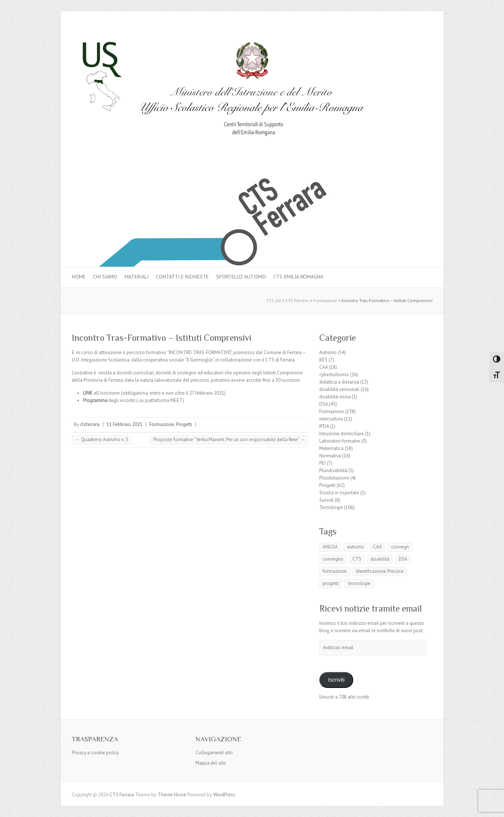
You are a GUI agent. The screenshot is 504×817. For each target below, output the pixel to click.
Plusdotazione (334, 478)
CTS (357, 559)
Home (79, 277)
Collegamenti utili (214, 753)
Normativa (330, 456)
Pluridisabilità (333, 470)
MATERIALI (137, 277)
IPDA (324, 426)
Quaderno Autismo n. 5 (102, 439)
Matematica (331, 448)
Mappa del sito (211, 763)
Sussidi (326, 500)
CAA (324, 367)
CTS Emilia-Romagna (298, 277)
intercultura (331, 419)
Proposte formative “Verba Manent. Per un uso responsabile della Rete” (229, 439)
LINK (88, 393)
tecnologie (359, 583)
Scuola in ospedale (339, 493)
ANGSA (330, 547)
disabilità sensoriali (339, 389)
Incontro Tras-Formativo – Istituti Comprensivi (162, 338)
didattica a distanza (339, 382)
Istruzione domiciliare (342, 434)
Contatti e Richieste (182, 277)
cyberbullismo (334, 375)
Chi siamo (105, 277)
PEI (322, 463)
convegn (400, 547)
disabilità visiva (335, 397)
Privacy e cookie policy (95, 753)
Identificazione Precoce (380, 571)
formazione (335, 571)
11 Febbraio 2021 (124, 424)
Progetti (184, 424)
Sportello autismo (241, 277)
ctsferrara (90, 424)
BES (323, 360)
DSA (324, 404)
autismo (355, 547)
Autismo (328, 352)
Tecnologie (331, 507)
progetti (331, 583)
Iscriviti (336, 680)
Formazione (162, 424)
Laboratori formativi (340, 441)
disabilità (380, 559)
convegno (333, 559)
